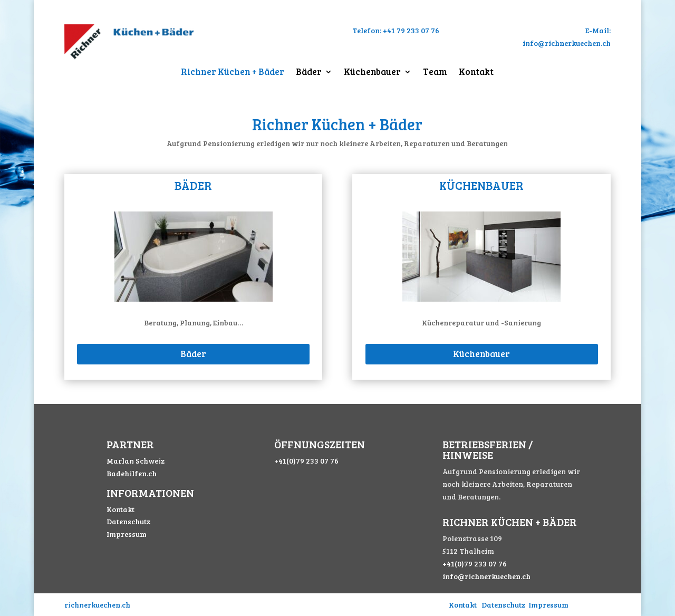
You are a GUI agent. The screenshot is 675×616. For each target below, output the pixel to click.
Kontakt (476, 73)
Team (435, 73)
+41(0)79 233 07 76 (306, 461)
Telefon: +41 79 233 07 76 (396, 30)
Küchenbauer (372, 73)
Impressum (127, 534)
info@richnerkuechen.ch (486, 576)
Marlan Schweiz (136, 461)
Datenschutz (128, 521)
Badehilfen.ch (132, 473)
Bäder (309, 73)
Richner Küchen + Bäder (233, 73)
